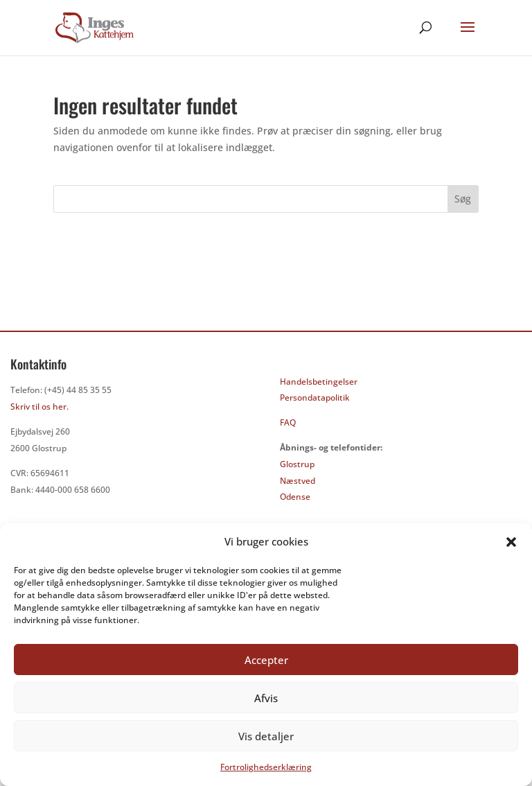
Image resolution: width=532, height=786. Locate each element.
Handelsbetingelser (319, 382)
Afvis (266, 698)
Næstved (298, 481)
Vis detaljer (266, 736)
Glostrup (297, 464)
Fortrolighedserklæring (266, 767)
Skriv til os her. (39, 407)
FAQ (288, 422)
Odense (295, 497)
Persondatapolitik (315, 398)
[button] (511, 542)
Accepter (266, 660)
